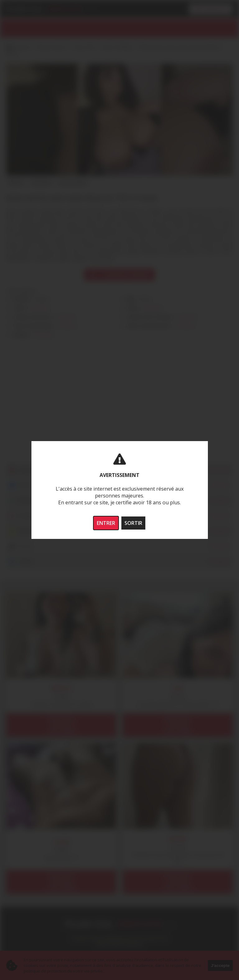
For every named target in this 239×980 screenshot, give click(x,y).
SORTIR (133, 523)
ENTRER (106, 523)
